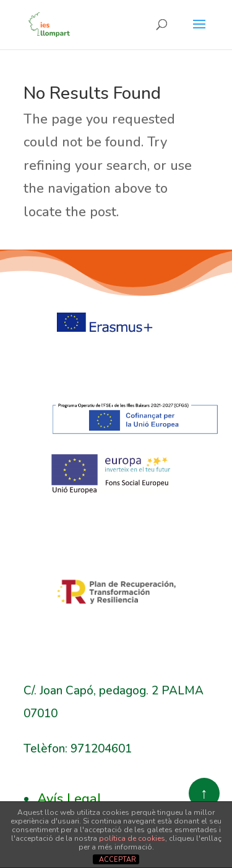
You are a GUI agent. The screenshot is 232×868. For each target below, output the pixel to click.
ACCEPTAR (118, 860)
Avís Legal (70, 799)
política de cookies (132, 838)
